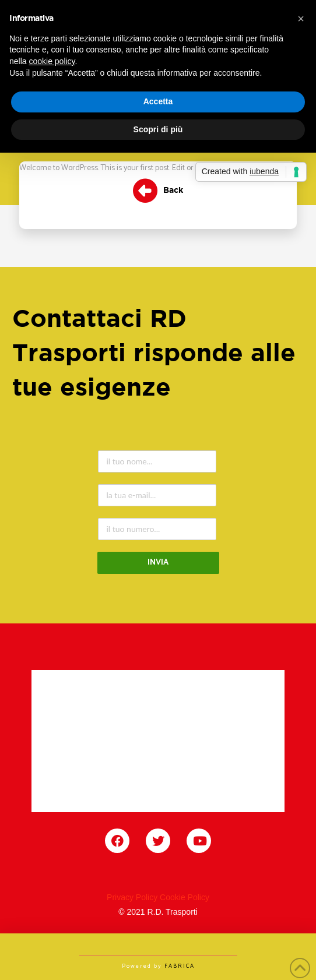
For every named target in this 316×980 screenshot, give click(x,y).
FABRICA (180, 966)
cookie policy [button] (52, 61)
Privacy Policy (132, 897)
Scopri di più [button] (158, 129)
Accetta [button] (158, 101)
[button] (301, 19)
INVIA (158, 563)
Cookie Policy (185, 897)
